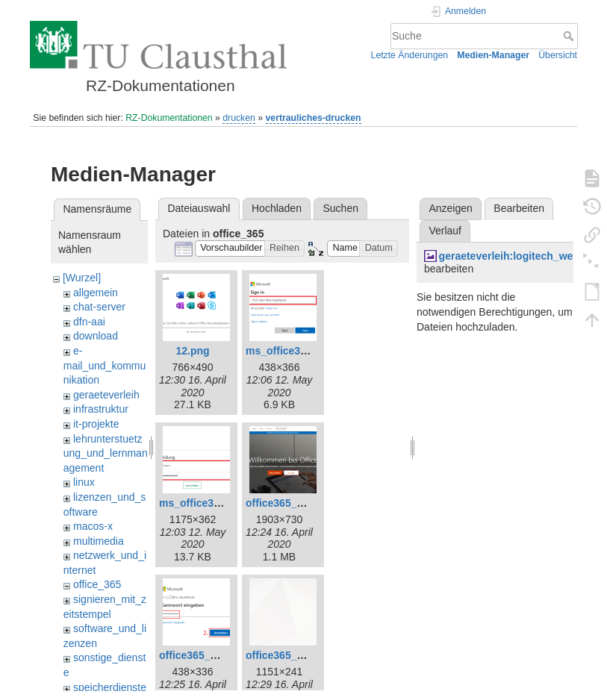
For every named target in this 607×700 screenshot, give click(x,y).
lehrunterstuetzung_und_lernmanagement (106, 453)
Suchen (341, 208)
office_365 (97, 584)
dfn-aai (89, 322)
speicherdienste (110, 687)
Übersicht (558, 55)
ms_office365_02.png (299, 351)
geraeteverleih (106, 395)
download (96, 336)
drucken (239, 118)
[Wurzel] (82, 278)
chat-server (99, 307)
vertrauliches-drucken (314, 118)
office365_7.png (285, 655)
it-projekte (96, 424)
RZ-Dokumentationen (169, 118)
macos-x (93, 526)
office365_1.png (285, 503)
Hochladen (277, 208)
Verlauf (445, 231)
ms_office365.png (203, 503)
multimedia (99, 541)
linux (84, 482)
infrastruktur (101, 409)
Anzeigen (450, 208)
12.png (192, 351)
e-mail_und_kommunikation (105, 365)
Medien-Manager (493, 55)
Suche (570, 36)
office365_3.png (199, 655)
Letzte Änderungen (410, 55)
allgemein (96, 293)
